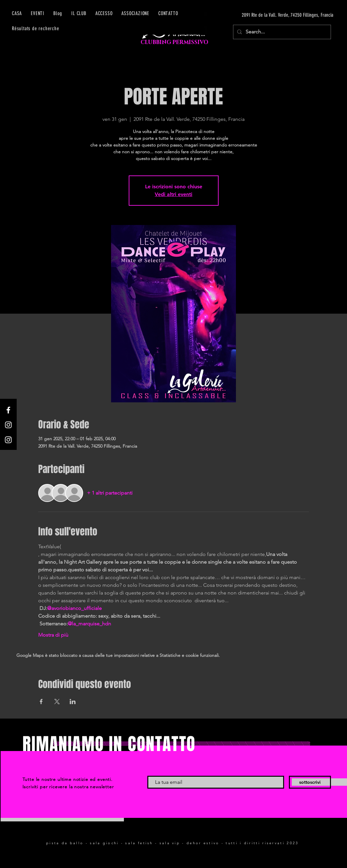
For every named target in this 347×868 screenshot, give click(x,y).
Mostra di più (53, 635)
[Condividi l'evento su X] (57, 702)
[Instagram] (8, 425)
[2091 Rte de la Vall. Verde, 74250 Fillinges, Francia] (273, 15)
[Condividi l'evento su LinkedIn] (73, 702)
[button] (104, 13)
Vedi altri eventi (173, 194)
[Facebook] (8, 410)
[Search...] (281, 32)
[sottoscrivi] (310, 782)
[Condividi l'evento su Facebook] (41, 702)
